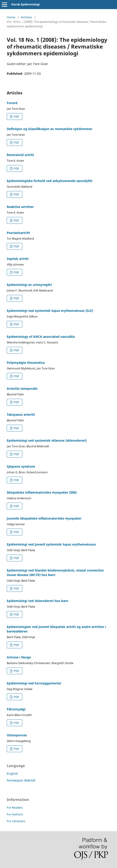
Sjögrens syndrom (21, 466)
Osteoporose (17, 735)
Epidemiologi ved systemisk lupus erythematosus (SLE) (50, 311)
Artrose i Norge (19, 657)
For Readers (15, 807)
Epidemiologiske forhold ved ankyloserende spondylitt (50, 181)
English (12, 773)
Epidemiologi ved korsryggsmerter (34, 683)
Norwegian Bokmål (21, 780)
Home (11, 17)
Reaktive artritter (20, 207)
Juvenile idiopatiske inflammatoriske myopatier (44, 518)
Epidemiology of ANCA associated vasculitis (41, 337)
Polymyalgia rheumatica (26, 363)
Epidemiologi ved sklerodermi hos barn (38, 601)
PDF (16, 117)
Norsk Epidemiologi (25, 4)
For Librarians (16, 821)
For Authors (15, 814)
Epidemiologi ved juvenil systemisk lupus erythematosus (51, 544)
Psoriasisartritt (18, 233)
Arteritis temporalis (22, 388)
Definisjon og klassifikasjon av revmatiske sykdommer (49, 129)
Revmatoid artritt (20, 155)
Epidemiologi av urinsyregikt (29, 285)
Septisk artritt (18, 259)
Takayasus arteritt (21, 414)
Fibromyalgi (16, 709)
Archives (26, 17)
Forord (12, 103)
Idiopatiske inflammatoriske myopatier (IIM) (42, 492)
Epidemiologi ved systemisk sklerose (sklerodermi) (47, 440)
